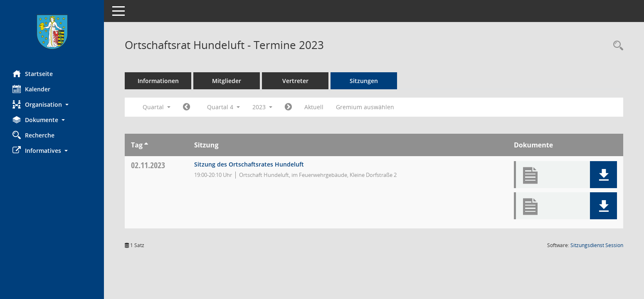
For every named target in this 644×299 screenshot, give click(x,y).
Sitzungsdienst (597, 245)
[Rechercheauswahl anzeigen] (616, 46)
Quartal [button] (157, 107)
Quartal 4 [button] (223, 107)
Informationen (158, 81)
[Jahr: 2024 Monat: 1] (288, 107)
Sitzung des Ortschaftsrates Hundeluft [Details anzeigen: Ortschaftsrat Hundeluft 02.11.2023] (249, 164)
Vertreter (295, 81)
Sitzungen (364, 81)
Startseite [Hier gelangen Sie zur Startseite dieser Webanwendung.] (33, 74)
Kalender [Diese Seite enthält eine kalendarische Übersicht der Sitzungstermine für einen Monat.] (31, 89)
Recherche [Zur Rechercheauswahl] (33, 135)
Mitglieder (227, 81)
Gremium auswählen (365, 107)
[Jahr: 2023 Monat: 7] (186, 107)
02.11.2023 (148, 165)
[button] (52, 104)
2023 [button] (262, 107)
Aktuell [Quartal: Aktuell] (314, 107)
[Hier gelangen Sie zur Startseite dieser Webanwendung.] (52, 32)
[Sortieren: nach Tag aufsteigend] (146, 145)
